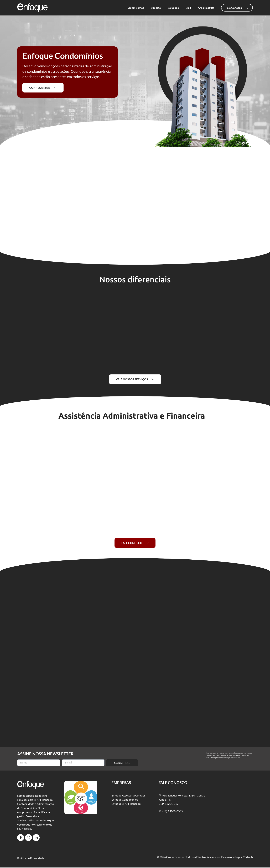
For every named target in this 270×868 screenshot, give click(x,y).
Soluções (173, 8)
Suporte (156, 8)
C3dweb (248, 857)
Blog (188, 8)
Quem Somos (136, 8)
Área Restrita (206, 8)
